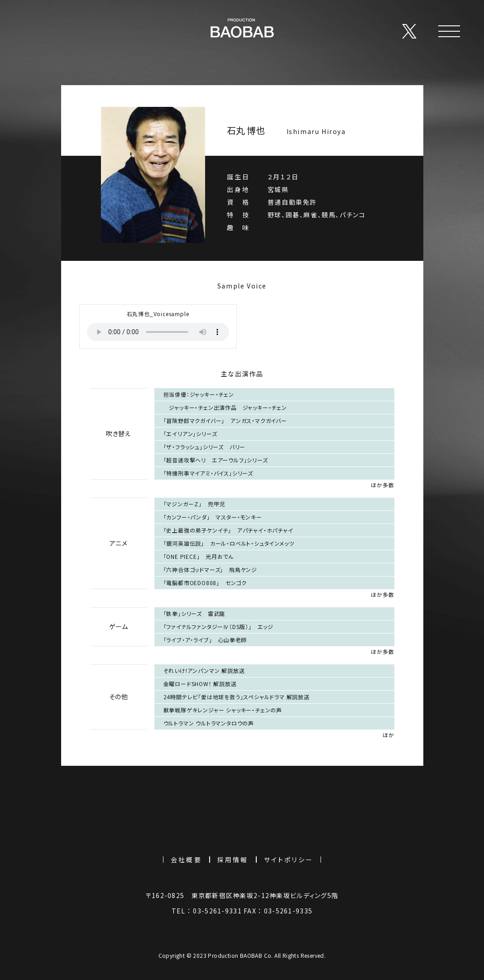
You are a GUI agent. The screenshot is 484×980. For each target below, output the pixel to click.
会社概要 (186, 860)
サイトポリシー (289, 860)
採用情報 (233, 860)
